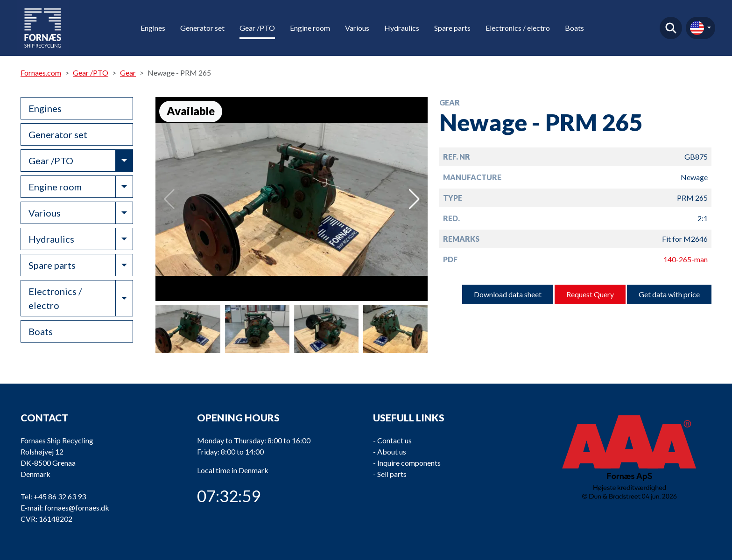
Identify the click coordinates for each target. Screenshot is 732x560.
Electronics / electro (518, 28)
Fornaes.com (41, 73)
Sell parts (392, 474)
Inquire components (409, 463)
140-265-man (686, 259)
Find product (671, 28)
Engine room (310, 28)
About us (392, 451)
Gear (128, 73)
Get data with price (669, 294)
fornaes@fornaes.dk (77, 507)
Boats (574, 28)
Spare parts (452, 28)
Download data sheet (508, 294)
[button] (414, 199)
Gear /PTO (257, 28)
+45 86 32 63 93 (60, 496)
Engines (153, 28)
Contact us (394, 440)
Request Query (590, 294)
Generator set (202, 28)
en (697, 28)
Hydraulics (402, 28)
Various (357, 28)
